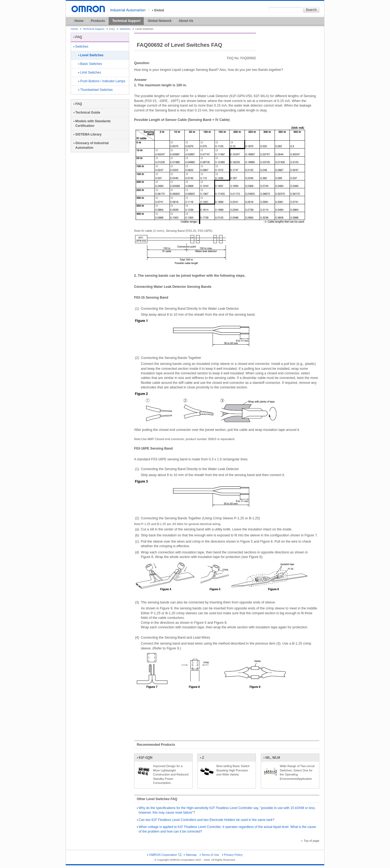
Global (158, 10)
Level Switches (91, 55)
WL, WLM (272, 759)
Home (79, 21)
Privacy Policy (233, 855)
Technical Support (126, 21)
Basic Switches (90, 64)
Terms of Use (209, 855)
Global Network (160, 21)
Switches (125, 29)
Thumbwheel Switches (96, 90)
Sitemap (190, 855)
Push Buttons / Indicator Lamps (102, 81)
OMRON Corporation (164, 855)
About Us (186, 21)
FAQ (112, 29)
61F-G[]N (145, 759)
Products (98, 21)
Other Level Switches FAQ (157, 799)
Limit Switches (90, 72)
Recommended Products (156, 745)
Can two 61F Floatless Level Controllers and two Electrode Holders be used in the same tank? (206, 820)
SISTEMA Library (88, 134)
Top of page (310, 841)
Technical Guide (87, 113)
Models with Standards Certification (92, 123)
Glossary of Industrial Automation (91, 145)
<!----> (227, 714)
